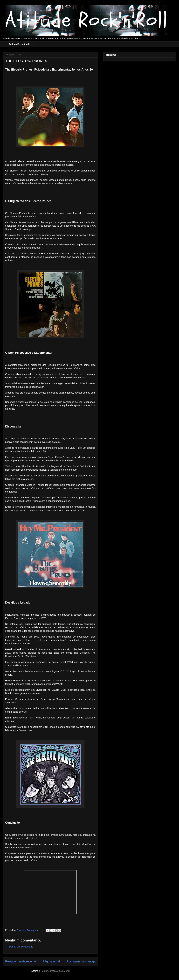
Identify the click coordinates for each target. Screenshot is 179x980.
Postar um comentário (21, 947)
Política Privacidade (19, 44)
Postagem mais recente (21, 961)
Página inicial (51, 961)
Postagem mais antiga (81, 961)
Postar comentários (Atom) (55, 971)
